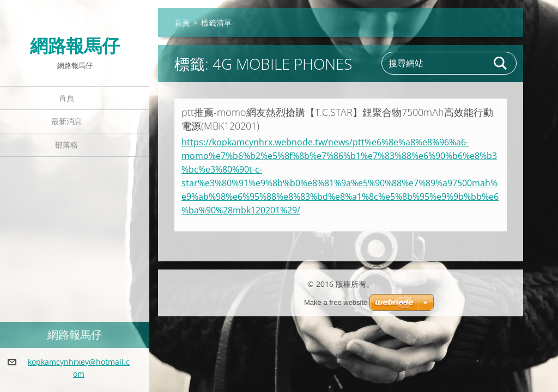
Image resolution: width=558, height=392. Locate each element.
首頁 (66, 98)
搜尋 (501, 63)
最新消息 (66, 121)
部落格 (66, 145)
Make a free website (336, 302)
